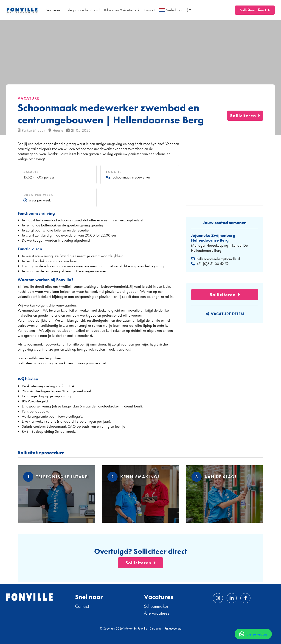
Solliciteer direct (253, 10)
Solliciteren (243, 116)
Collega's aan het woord (82, 10)
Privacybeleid (173, 628)
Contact (149, 10)
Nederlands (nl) (174, 10)
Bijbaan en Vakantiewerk (122, 10)
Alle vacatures (157, 613)
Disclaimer (156, 628)
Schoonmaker (156, 606)
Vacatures (53, 10)
